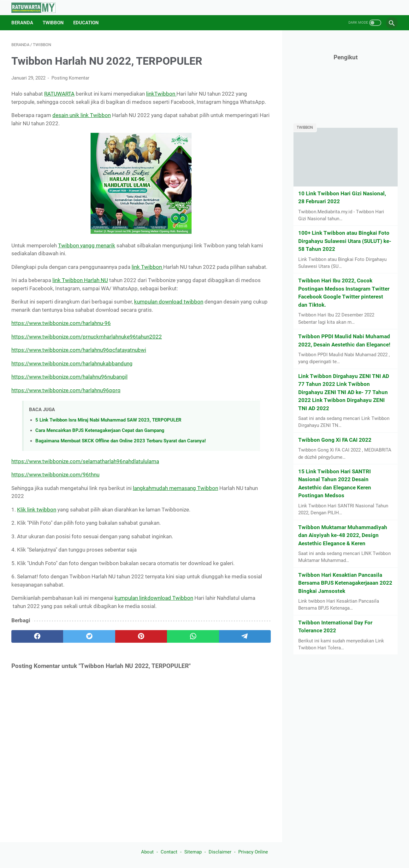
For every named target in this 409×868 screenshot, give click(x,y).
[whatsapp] (193, 636)
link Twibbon (147, 267)
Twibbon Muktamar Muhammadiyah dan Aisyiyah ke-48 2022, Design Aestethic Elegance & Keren (343, 535)
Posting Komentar (70, 78)
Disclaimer (220, 852)
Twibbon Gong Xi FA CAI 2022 (335, 440)
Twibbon (53, 23)
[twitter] (89, 636)
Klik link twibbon (37, 510)
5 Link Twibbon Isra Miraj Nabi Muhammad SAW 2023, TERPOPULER (108, 420)
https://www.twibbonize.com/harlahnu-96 (61, 323)
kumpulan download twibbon (169, 302)
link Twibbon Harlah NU (80, 280)
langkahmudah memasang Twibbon (175, 488)
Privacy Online (253, 852)
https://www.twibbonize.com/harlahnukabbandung (72, 363)
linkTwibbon (161, 94)
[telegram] (245, 636)
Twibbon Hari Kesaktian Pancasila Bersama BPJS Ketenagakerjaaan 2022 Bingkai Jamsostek (345, 583)
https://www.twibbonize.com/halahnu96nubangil (69, 377)
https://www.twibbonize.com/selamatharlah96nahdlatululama (85, 461)
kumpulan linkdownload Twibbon (154, 598)
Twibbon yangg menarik (87, 245)
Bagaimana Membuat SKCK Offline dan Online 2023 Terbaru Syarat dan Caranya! (121, 441)
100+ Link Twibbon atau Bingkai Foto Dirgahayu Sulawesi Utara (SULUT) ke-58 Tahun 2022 (345, 241)
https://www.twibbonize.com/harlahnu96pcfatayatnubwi (79, 350)
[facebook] (37, 636)
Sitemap (193, 852)
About (147, 852)
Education (86, 23)
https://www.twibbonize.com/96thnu (55, 475)
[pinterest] (141, 636)
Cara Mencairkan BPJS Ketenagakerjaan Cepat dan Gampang (100, 430)
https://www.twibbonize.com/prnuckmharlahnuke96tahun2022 (87, 337)
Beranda (22, 23)
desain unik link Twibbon (82, 115)
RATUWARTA (59, 94)
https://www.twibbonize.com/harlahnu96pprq (66, 390)
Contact (169, 852)
